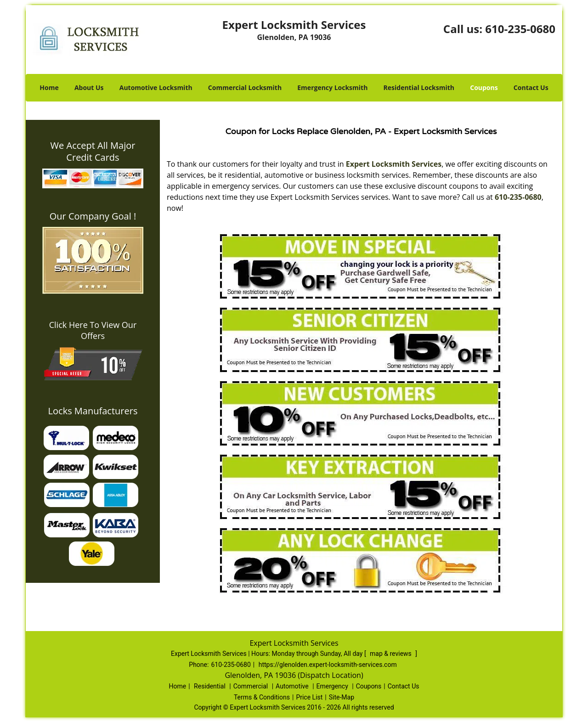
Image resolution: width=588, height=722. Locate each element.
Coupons (484, 87)
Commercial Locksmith (245, 87)
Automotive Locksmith (156, 87)
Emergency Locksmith (332, 87)
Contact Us (531, 87)
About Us (89, 87)
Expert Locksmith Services (394, 164)
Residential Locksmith (419, 87)
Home (49, 87)
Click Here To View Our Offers (93, 330)
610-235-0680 (520, 29)
